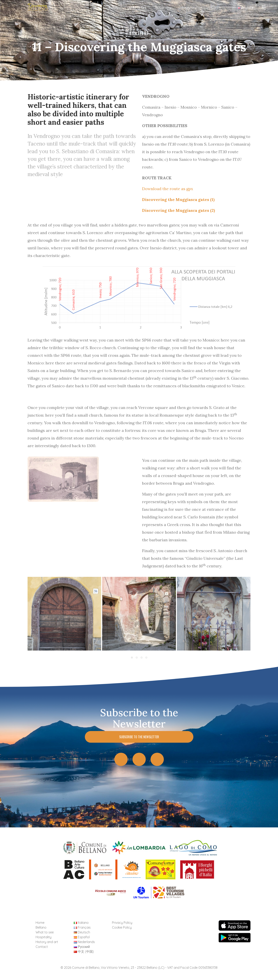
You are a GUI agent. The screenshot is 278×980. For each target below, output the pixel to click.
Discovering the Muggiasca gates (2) (178, 210)
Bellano (114, 8)
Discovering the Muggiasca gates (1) (178, 199)
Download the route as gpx (168, 189)
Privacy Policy (122, 923)
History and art (191, 8)
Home (95, 8)
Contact (217, 8)
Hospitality (163, 8)
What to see (137, 8)
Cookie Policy (122, 927)
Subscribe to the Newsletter (139, 737)
